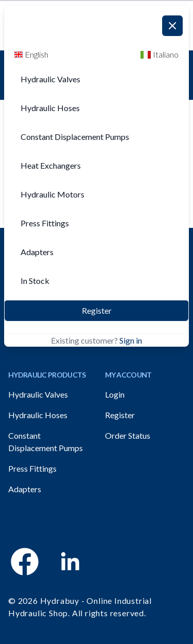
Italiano (160, 54)
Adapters (25, 489)
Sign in (131, 340)
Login (115, 394)
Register (97, 310)
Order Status (128, 435)
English (31, 54)
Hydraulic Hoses (38, 415)
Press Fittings (32, 468)
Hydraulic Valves (38, 394)
